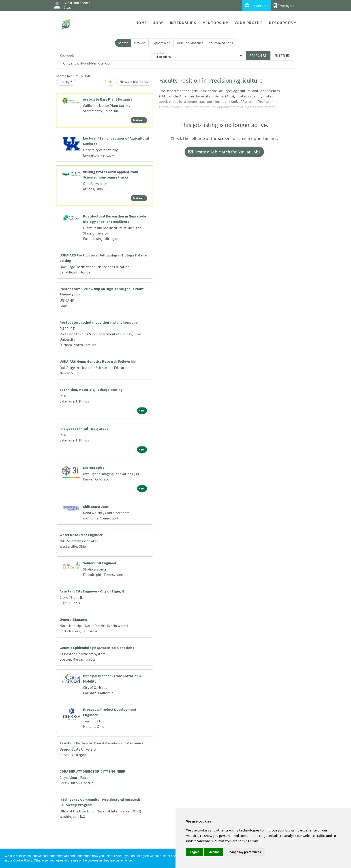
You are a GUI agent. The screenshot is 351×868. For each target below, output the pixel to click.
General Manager (74, 619)
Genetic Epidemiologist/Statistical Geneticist (97, 648)
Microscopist (94, 467)
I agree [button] (195, 852)
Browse (140, 43)
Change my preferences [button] (244, 852)
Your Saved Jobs (221, 43)
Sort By (65, 82)
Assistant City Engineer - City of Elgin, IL (92, 591)
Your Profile (249, 23)
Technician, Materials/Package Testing (91, 390)
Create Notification (134, 82)
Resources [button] (281, 23)
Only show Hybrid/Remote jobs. (87, 63)
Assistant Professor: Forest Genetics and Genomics (102, 743)
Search (123, 43)
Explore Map (161, 43)
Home (141, 23)
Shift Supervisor (96, 506)
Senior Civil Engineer (100, 563)
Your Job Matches (190, 43)
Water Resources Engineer (81, 535)
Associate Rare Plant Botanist (108, 99)
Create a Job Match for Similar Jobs (224, 152)
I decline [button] (213, 852)
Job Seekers (256, 5)
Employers (284, 5)
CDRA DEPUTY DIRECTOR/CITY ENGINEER (92, 771)
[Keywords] (105, 56)
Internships (183, 23)
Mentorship (215, 23)
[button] (282, 56)
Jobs (158, 23)
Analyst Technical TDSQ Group (84, 429)
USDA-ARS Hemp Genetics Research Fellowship (98, 361)
